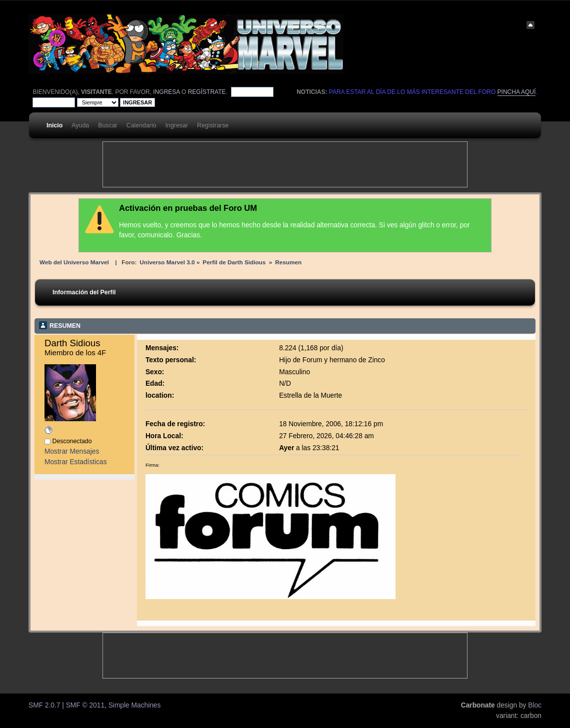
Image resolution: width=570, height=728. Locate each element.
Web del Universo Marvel (74, 262)
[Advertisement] (285, 164)
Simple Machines (135, 705)
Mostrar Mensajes (72, 451)
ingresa (166, 92)
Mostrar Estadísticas (76, 462)
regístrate (207, 92)
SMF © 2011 (85, 705)
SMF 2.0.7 (44, 705)
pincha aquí (517, 92)
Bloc (535, 705)
